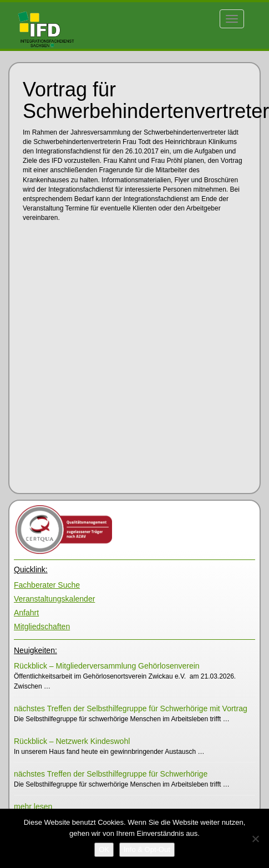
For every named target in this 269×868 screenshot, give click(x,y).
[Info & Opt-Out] (147, 850)
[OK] (104, 850)
